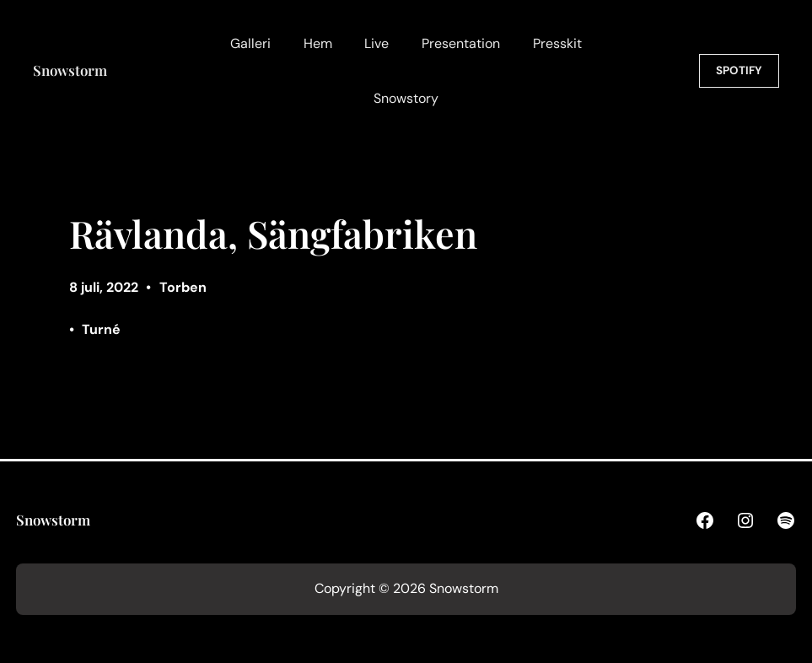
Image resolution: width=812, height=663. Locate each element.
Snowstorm (70, 70)
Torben (183, 287)
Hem (318, 43)
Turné (101, 329)
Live (376, 43)
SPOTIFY (739, 70)
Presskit (557, 43)
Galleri (250, 43)
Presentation (461, 43)
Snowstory (406, 98)
